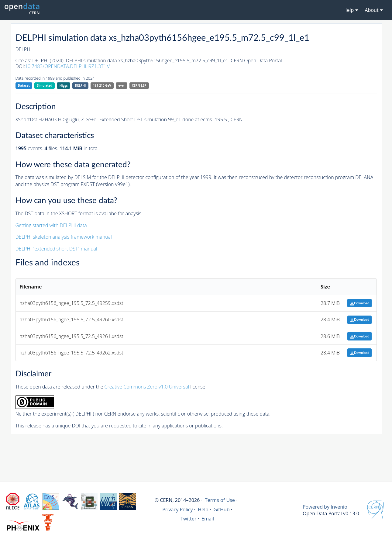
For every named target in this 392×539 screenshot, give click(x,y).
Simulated (45, 85)
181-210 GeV (102, 85)
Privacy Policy (178, 510)
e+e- (121, 85)
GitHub (221, 510)
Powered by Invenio (325, 507)
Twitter (189, 519)
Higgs (64, 85)
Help (203, 510)
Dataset (24, 85)
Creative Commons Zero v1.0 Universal (147, 387)
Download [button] (360, 303)
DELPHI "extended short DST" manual (56, 249)
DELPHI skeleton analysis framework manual (64, 237)
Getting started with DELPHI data (51, 225)
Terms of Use (220, 500)
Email (208, 519)
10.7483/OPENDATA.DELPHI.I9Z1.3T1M (68, 66)
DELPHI (80, 85)
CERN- (139, 86)
